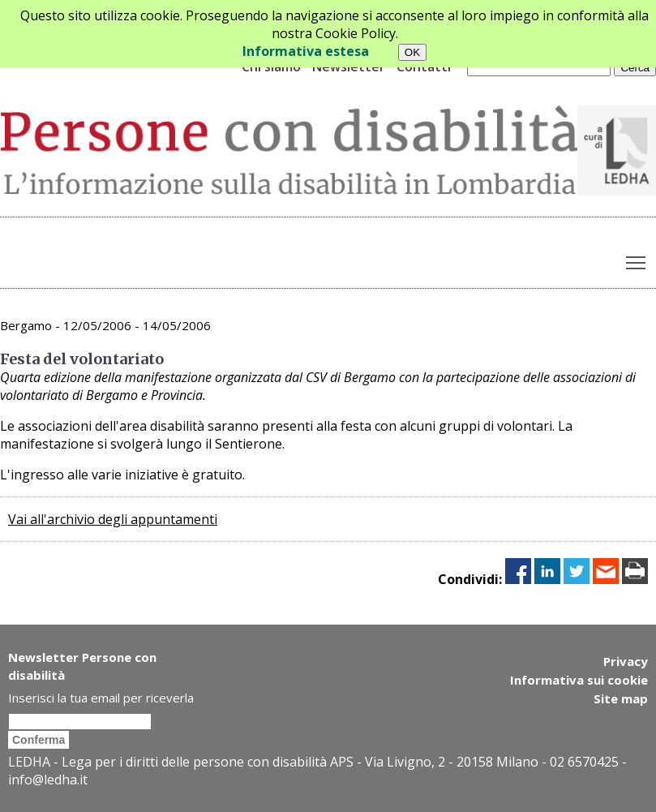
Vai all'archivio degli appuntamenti (113, 519)
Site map (621, 697)
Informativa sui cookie (579, 679)
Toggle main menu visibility (637, 260)
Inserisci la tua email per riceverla (101, 698)
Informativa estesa (306, 51)
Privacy (626, 661)
